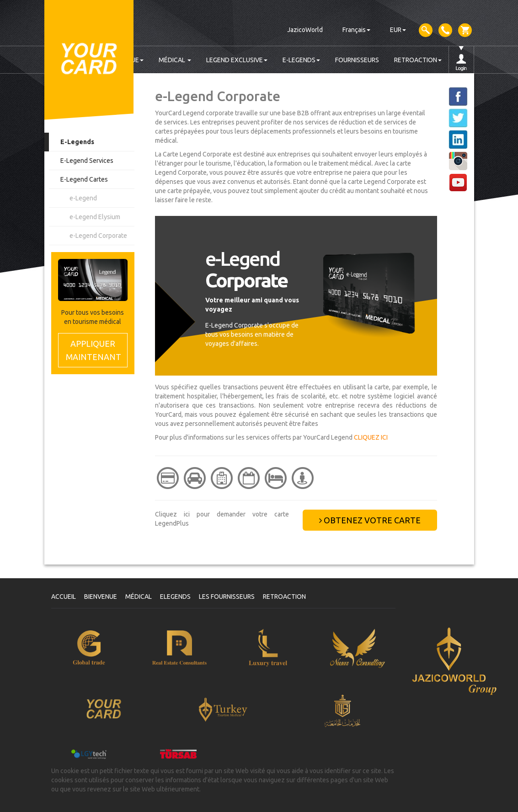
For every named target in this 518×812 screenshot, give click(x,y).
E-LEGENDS (301, 60)
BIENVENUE (101, 597)
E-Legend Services (87, 161)
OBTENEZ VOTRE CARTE (370, 520)
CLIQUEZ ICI (371, 437)
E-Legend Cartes (84, 179)
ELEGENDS (175, 597)
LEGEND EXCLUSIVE (237, 60)
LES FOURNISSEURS (227, 597)
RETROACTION (418, 60)
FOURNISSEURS (357, 60)
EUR (398, 30)
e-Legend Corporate (98, 236)
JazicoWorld (305, 30)
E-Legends (77, 142)
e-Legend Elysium (95, 217)
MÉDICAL (175, 60)
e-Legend (83, 198)
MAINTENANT (93, 350)
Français (356, 30)
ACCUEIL (64, 597)
